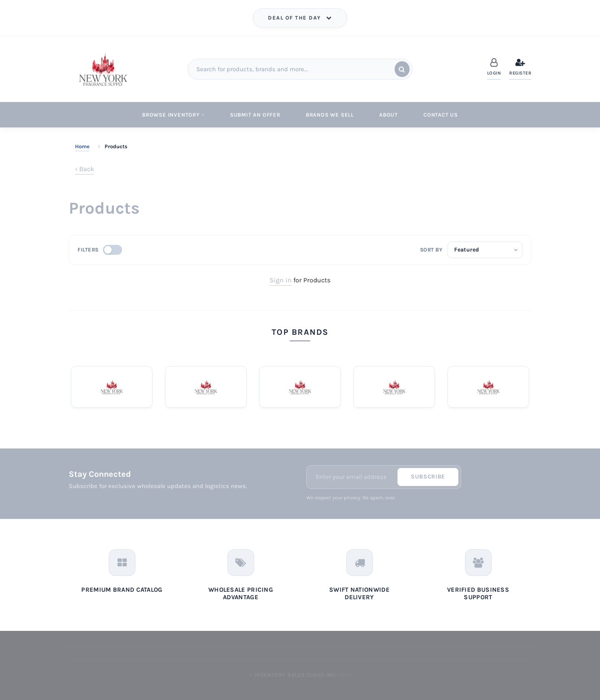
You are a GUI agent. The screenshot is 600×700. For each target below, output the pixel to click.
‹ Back (85, 169)
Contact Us (441, 115)
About (389, 115)
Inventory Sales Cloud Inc (295, 675)
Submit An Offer (255, 115)
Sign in (281, 280)
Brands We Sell (330, 115)
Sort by (431, 250)
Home (82, 146)
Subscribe (428, 477)
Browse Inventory (173, 115)
